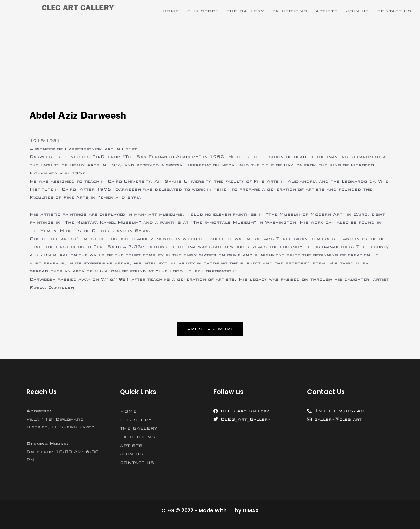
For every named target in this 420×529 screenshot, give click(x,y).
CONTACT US (394, 11)
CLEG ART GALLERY (78, 8)
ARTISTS (327, 11)
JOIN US (357, 11)
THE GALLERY (245, 11)
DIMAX (251, 510)
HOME (171, 11)
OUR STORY (203, 11)
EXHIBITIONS (290, 11)
